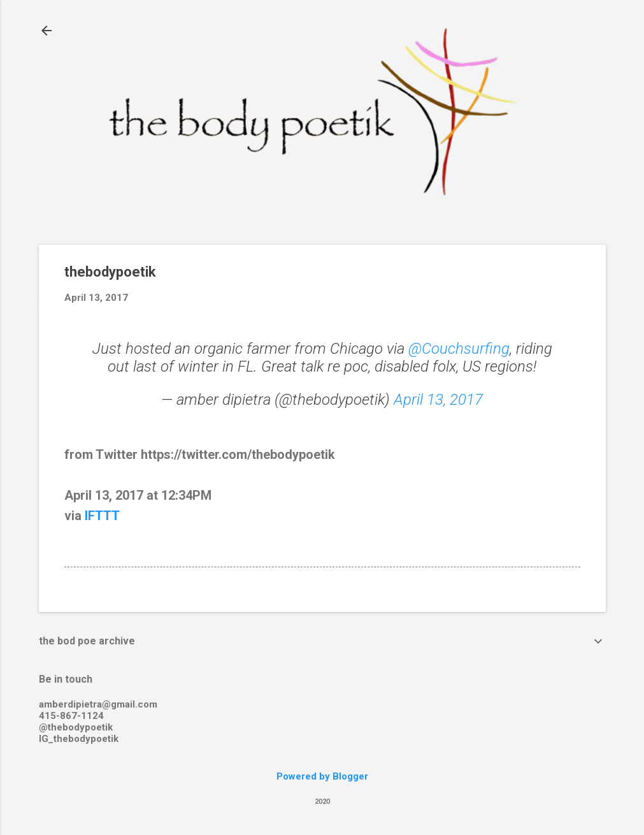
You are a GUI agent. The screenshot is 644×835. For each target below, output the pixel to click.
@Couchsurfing (459, 349)
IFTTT (102, 516)
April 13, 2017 (438, 400)
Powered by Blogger (322, 776)
